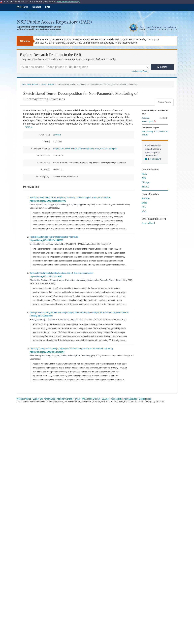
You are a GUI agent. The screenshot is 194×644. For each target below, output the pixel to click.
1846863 (57, 135)
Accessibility (116, 399)
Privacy (77, 399)
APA (144, 178)
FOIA (84, 399)
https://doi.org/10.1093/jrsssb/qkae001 (48, 201)
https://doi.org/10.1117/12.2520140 (47, 276)
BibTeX (145, 187)
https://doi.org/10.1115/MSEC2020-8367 (154, 133)
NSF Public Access (30, 84)
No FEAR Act (94, 399)
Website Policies (24, 399)
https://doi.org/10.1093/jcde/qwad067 (48, 352)
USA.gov (106, 399)
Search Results (48, 84)
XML (144, 211)
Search (162, 67)
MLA (144, 174)
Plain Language (130, 399)
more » (29, 127)
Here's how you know (68, 1)
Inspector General (64, 399)
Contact (37, 7)
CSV (144, 207)
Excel (144, 203)
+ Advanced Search (140, 71)
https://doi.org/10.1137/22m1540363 (47, 240)
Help (149, 399)
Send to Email (148, 223)
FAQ (48, 7)
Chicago (145, 182)
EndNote (146, 198)
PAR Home (22, 7)
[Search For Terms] (84, 67)
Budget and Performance (44, 399)
